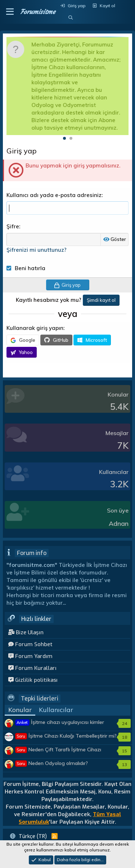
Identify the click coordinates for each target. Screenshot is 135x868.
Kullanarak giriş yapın (35, 328)
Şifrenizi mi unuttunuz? (37, 250)
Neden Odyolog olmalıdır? (52, 763)
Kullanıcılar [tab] (56, 710)
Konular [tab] (20, 710)
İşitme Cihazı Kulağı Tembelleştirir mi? (66, 736)
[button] (10, 12)
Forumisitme (38, 12)
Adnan (119, 524)
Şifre (13, 226)
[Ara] (70, 18)
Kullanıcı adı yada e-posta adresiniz (54, 195)
